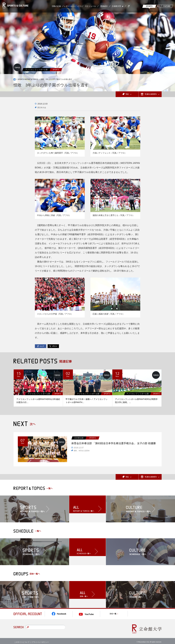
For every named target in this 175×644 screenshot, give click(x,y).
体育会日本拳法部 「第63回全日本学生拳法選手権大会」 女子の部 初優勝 (115, 446)
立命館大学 (116, 6)
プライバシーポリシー (40, 640)
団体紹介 (104, 6)
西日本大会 (42, 107)
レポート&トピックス (73, 6)
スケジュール (90, 6)
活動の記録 (56, 6)
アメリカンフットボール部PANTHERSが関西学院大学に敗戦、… (136, 401)
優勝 (75, 457)
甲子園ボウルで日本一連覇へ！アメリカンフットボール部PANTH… (87, 401)
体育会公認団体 (85, 457)
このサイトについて (22, 640)
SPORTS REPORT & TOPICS (29, 79)
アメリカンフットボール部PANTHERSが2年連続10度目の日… (38, 401)
